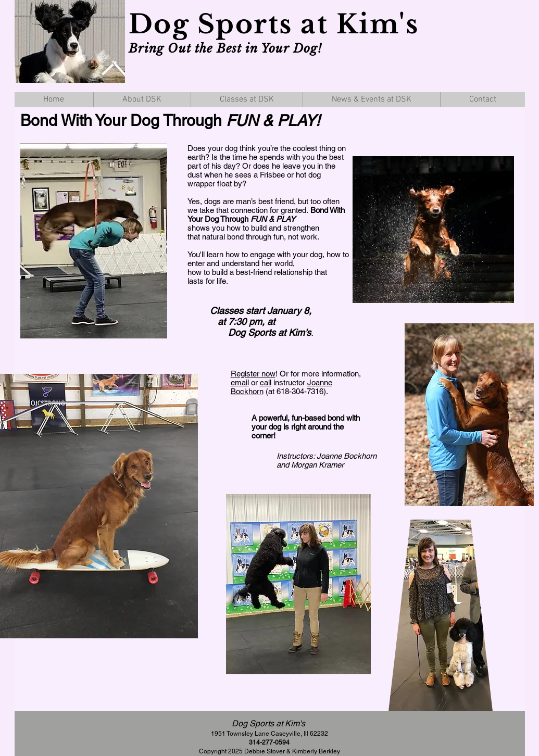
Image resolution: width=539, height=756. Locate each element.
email (240, 382)
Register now (253, 374)
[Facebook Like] (484, 68)
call (266, 382)
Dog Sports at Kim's (278, 24)
